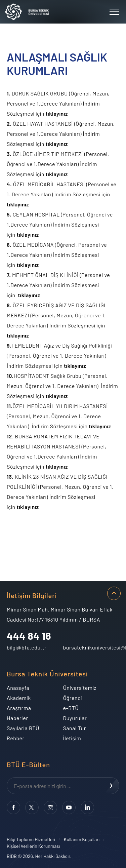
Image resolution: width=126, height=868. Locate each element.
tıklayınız (57, 113)
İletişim (72, 738)
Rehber (16, 738)
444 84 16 (29, 636)
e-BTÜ (71, 708)
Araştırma (19, 708)
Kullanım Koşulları (82, 839)
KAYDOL (111, 786)
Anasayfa (18, 688)
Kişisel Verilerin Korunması (33, 846)
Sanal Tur (75, 728)
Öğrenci (73, 698)
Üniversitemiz (80, 688)
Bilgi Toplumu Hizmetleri (31, 839)
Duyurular (75, 718)
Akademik (19, 698)
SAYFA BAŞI (114, 593)
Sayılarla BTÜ (23, 728)
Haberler (17, 718)
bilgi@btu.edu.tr (27, 647)
